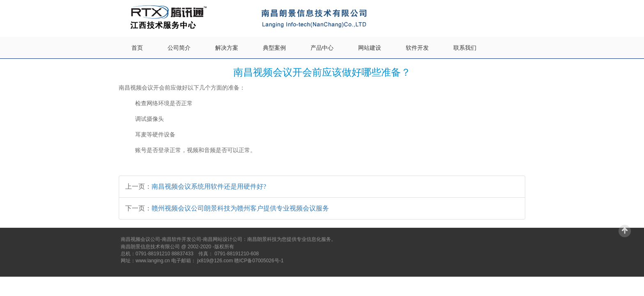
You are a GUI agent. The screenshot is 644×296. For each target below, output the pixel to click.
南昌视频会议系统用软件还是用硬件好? (209, 186)
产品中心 (322, 48)
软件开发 (417, 48)
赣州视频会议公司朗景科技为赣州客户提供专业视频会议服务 (240, 208)
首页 (137, 48)
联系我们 (465, 48)
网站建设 (370, 48)
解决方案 (227, 48)
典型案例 (274, 48)
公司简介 (179, 48)
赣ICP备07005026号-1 (259, 261)
